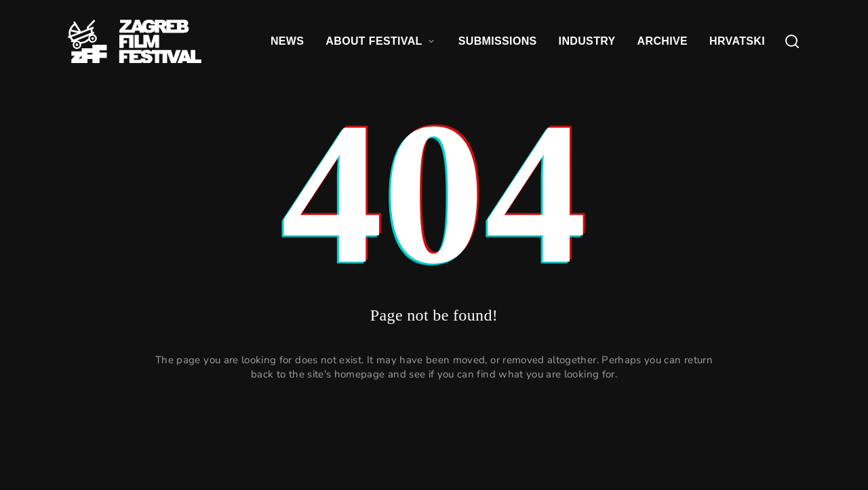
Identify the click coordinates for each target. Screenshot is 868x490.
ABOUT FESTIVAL (381, 41)
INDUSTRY (587, 41)
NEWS (287, 41)
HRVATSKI (737, 41)
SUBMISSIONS (498, 41)
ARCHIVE (663, 41)
